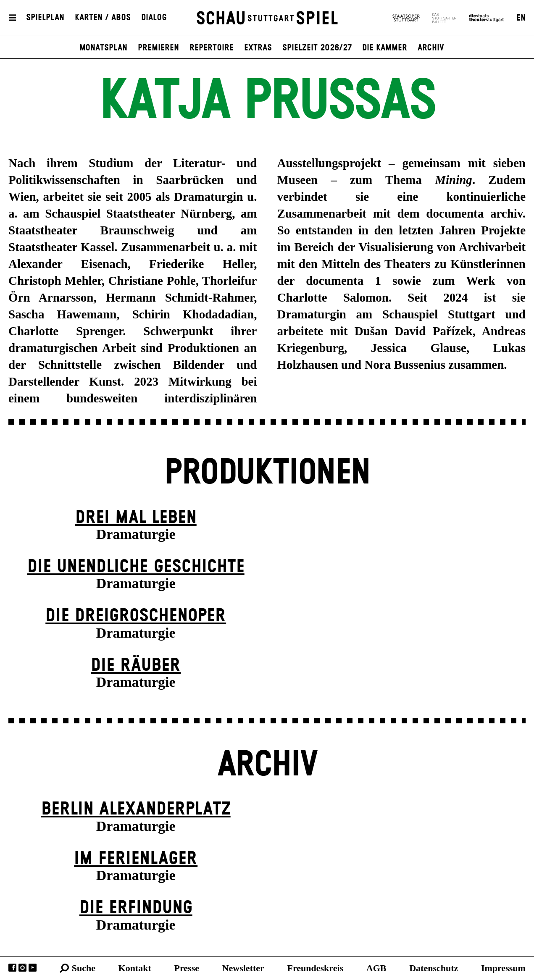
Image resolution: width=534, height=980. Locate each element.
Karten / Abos (103, 18)
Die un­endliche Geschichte (136, 567)
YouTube (33, 968)
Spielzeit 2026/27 (317, 48)
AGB (376, 968)
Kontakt (135, 968)
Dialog (154, 18)
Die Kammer (385, 48)
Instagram (22, 968)
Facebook (12, 968)
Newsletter (243, 968)
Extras (258, 48)
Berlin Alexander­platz (136, 809)
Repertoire (212, 48)
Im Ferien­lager (136, 859)
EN (521, 18)
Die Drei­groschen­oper (136, 616)
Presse (187, 968)
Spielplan (45, 18)
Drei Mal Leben (136, 518)
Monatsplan (103, 48)
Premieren (158, 48)
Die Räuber (136, 666)
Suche (84, 968)
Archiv (431, 48)
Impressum (503, 968)
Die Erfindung (136, 908)
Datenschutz (434, 968)
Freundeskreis (316, 968)
